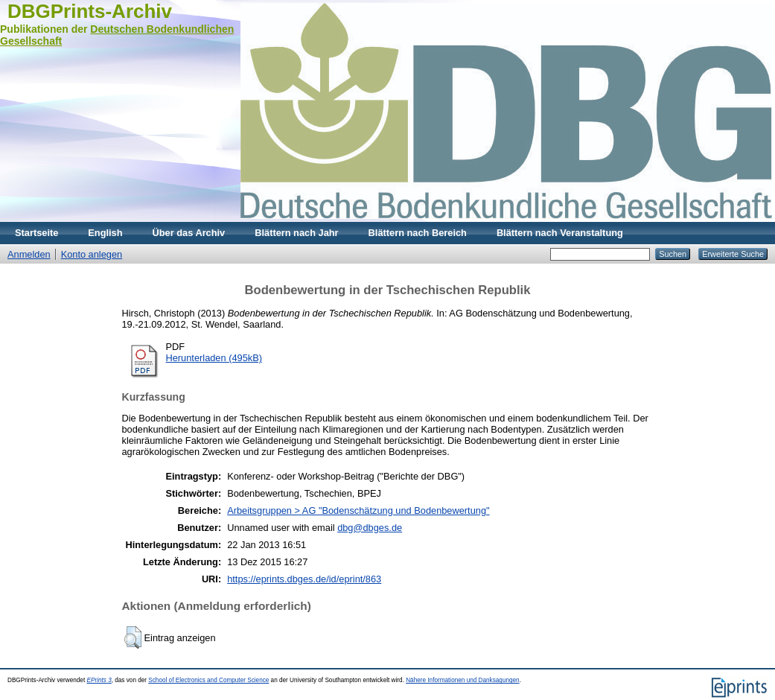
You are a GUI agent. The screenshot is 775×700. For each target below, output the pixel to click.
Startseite (36, 233)
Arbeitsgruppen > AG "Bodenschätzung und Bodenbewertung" (358, 510)
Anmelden (29, 254)
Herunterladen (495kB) (214, 358)
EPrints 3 (99, 680)
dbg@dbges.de (370, 528)
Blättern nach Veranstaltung (560, 233)
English (105, 233)
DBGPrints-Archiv (90, 11)
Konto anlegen (92, 254)
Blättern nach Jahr (296, 233)
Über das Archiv (189, 233)
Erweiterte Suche (733, 254)
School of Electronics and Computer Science (208, 680)
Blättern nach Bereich (418, 233)
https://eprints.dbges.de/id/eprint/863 (304, 579)
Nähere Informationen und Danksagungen (462, 680)
